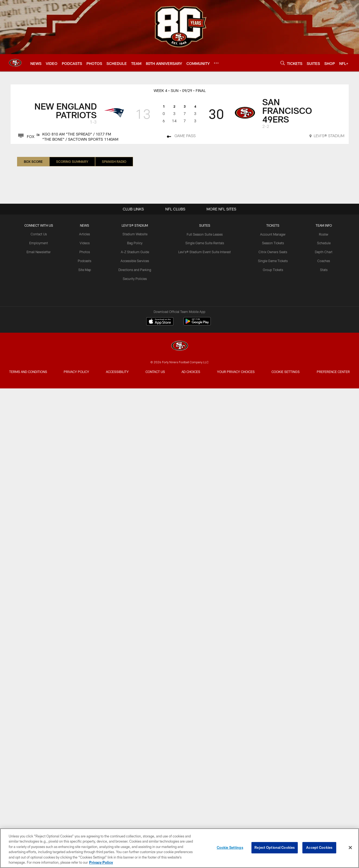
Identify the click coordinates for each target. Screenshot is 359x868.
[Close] (350, 848)
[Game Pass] (181, 137)
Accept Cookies (319, 847)
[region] (179, 848)
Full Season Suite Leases (205, 234)
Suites (205, 225)
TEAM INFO (324, 225)
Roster (324, 234)
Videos (85, 243)
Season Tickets (273, 243)
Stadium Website (135, 234)
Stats (324, 270)
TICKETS (273, 225)
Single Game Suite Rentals (205, 243)
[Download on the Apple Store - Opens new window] (160, 322)
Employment (39, 243)
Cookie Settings (287, 374)
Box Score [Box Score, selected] (33, 161)
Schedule (324, 243)
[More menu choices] (216, 63)
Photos (85, 252)
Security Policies (135, 279)
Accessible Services (135, 261)
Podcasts (85, 261)
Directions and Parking (135, 270)
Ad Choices (192, 374)
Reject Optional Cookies (275, 847)
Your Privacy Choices (237, 374)
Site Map (85, 270)
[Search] (283, 63)
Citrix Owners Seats (273, 252)
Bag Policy (135, 243)
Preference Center (334, 374)
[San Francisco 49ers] (180, 346)
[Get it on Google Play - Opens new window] (197, 324)
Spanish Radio (114, 161)
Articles (85, 234)
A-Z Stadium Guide (135, 252)
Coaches (324, 261)
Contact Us (39, 234)
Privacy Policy (76, 374)
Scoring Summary (72, 161)
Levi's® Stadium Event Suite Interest (205, 252)
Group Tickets (273, 270)
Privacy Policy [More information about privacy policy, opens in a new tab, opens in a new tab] (101, 862)
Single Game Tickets (273, 261)
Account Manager (273, 234)
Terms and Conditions (28, 374)
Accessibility (117, 372)
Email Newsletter (39, 252)
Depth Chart (324, 252)
